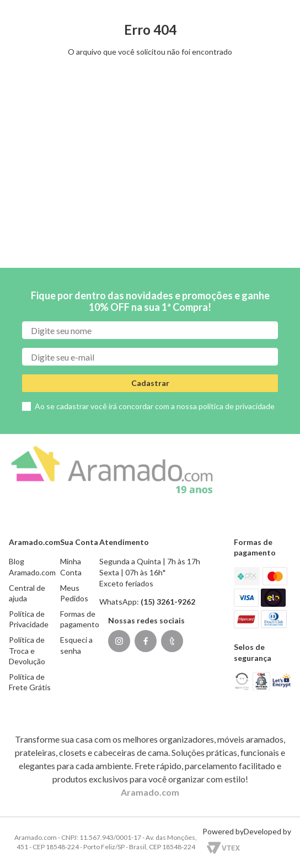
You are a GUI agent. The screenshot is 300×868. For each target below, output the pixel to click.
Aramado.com (150, 792)
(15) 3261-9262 (264, 7)
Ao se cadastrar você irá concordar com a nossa (155, 406)
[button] (181, 8)
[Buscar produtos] (70, 60)
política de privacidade (237, 406)
